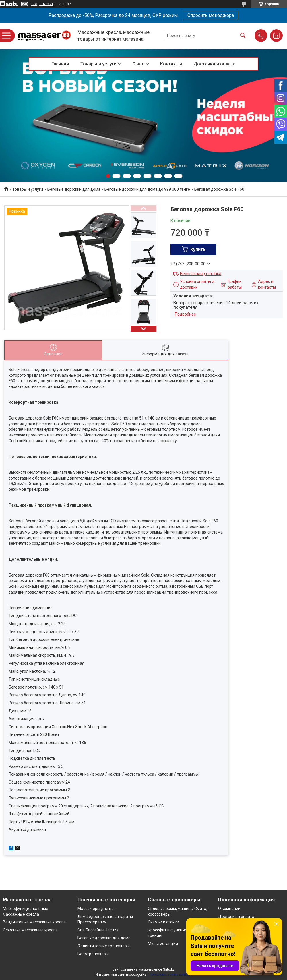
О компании (229, 909)
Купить (198, 249)
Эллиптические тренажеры (104, 946)
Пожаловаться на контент (170, 975)
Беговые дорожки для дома (74, 189)
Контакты (171, 64)
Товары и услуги (98, 64)
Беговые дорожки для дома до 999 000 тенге (147, 189)
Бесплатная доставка (201, 274)
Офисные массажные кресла (30, 930)
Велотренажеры (93, 954)
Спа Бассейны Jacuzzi (98, 930)
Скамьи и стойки (163, 922)
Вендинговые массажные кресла (34, 922)
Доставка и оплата (215, 64)
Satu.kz (169, 969)
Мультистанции (163, 944)
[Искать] (243, 36)
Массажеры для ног (96, 909)
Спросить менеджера (211, 15)
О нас (138, 64)
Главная (60, 64)
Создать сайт (42, 4)
